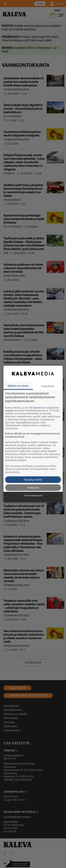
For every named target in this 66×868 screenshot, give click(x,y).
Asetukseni (48, 386)
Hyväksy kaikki (33, 480)
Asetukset (33, 487)
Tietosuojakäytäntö (33, 495)
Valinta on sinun (18, 386)
